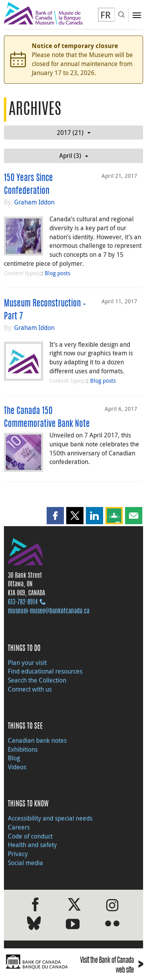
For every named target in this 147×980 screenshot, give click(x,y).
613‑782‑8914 (23, 602)
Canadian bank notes (37, 740)
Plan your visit (27, 663)
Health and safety (32, 845)
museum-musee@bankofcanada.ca (49, 611)
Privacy (18, 854)
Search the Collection (37, 680)
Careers (19, 827)
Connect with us (30, 689)
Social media (25, 863)
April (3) (74, 156)
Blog (14, 758)
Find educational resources (45, 671)
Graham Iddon (34, 202)
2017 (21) (74, 133)
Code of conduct (30, 836)
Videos (17, 767)
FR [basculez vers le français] (105, 15)
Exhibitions (23, 749)
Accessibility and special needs (50, 818)
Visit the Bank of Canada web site (112, 966)
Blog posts (57, 273)
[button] (55, 516)
